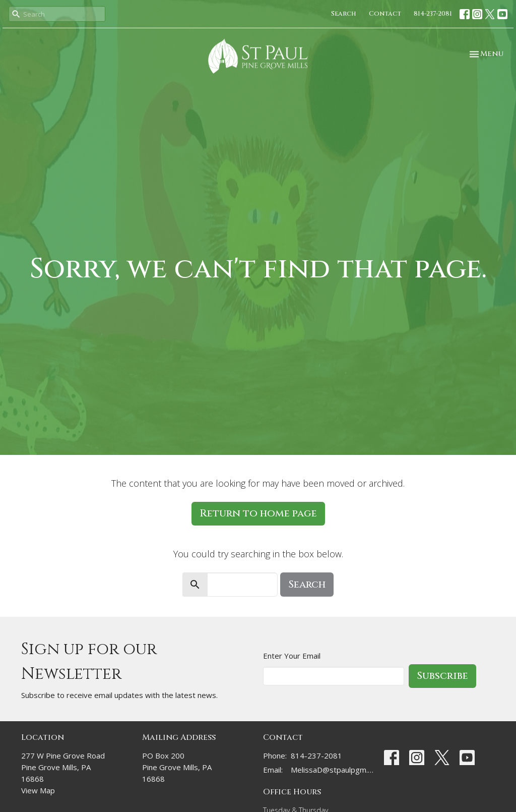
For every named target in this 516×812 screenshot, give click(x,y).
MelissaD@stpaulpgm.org (332, 770)
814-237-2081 (433, 14)
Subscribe (442, 676)
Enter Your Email (292, 656)
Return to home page (258, 513)
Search (344, 14)
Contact (385, 14)
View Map (38, 790)
